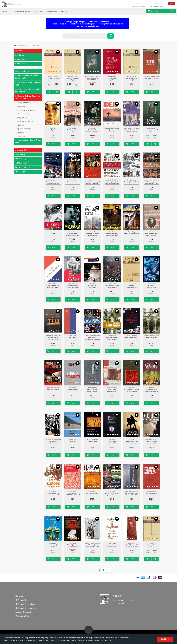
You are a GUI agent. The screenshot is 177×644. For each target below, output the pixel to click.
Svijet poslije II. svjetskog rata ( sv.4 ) (92, 546)
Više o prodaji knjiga (17, 11)
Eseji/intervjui (22, 107)
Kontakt (42, 11)
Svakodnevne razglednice (92, 287)
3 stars (54, 72)
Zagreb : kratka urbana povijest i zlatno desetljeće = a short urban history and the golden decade (112, 495)
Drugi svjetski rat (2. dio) (132, 182)
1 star (49, 72)
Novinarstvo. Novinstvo (25, 121)
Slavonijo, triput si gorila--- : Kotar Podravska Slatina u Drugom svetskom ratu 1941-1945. (151, 495)
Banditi (53, 234)
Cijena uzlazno (21, 59)
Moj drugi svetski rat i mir (151, 131)
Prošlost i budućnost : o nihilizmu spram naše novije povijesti (53, 184)
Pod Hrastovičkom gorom (73, 131)
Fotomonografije (23, 114)
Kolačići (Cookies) (23, 612)
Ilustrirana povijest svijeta (53, 546)
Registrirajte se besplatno (138, 6)
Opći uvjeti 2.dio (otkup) (26, 604)
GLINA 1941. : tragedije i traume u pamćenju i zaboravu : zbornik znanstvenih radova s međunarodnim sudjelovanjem (132, 547)
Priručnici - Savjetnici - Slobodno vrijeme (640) (28, 90)
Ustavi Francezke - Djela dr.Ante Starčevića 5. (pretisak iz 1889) (53, 287)
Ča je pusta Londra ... (132, 337)
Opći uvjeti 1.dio (22, 600)
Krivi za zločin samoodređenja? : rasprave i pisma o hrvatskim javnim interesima (112, 391)
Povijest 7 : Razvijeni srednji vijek (73, 79)
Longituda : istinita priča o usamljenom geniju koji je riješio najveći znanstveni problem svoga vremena (112, 236)
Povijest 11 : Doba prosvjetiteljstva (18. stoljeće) (132, 80)
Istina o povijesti (73, 389)
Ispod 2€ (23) (20, 154)
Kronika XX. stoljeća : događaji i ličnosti (132, 131)
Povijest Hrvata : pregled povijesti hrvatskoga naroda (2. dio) (92, 184)
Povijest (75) (21, 136)
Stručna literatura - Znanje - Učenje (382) (29, 141)
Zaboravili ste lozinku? (157, 6)
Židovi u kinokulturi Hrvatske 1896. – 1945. (73, 287)
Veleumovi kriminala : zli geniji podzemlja (112, 338)
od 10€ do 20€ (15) (23, 167)
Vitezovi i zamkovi (73, 182)
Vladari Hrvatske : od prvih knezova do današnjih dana (132, 443)
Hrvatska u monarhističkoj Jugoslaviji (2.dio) (151, 287)
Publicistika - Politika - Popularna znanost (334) (28, 97)
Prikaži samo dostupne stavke (28, 46)
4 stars (56, 72)
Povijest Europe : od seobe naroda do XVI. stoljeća (53, 495)
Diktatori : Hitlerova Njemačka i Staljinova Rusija (73, 236)
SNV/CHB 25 (73, 337)
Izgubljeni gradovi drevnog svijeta (53, 338)
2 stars (52, 72)
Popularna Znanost (24, 129)
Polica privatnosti (23, 616)
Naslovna (6, 11)
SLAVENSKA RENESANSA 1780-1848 (73, 494)
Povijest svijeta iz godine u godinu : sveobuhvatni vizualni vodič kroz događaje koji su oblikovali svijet (112, 184)
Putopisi (20, 133)
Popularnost (20, 55)
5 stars (59, 72)
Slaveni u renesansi (151, 337)
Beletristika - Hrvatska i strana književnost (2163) (27, 77)
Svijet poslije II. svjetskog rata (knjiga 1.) (92, 338)
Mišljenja (35, 11)
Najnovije (19, 51)
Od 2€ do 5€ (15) (22, 159)
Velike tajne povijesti (53, 389)
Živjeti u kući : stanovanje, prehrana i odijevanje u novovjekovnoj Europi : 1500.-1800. (92, 132)
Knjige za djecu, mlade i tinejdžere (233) (28, 84)
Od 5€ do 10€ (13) (22, 163)
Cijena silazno (21, 64)
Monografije (22, 118)
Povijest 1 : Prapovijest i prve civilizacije (53, 79)
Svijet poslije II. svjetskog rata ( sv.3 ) (151, 183)
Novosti (28, 11)
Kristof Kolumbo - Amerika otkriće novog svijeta (151, 391)
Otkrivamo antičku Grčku (132, 234)
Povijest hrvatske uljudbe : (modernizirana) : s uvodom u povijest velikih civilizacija (112, 80)
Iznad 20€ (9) (20, 172)
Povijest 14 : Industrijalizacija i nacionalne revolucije (132, 287)
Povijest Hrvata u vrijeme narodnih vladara (132, 390)
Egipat (53, 130)
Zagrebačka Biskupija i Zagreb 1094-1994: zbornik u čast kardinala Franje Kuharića (132, 495)
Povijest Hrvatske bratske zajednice (112, 442)
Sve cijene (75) (21, 150)
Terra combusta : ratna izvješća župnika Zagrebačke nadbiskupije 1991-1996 (112, 287)
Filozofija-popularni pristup (26, 110)
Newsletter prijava (52, 11)
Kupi (47, 92)
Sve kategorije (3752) (23, 71)
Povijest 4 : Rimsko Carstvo (151, 546)
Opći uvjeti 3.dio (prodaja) (26, 608)
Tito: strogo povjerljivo (151, 78)
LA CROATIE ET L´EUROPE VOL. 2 (92, 79)
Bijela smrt (73, 441)
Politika (20, 125)
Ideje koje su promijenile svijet (112, 131)
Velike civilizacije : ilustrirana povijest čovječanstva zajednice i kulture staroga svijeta (151, 443)
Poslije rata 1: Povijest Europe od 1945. (92, 235)
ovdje (57, 640)
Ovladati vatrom (92, 441)
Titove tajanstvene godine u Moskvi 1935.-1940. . (73, 547)
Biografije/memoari (24, 103)
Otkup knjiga (63, 11)
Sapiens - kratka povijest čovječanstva (112, 546)
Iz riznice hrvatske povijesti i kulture (92, 390)
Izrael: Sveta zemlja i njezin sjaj (92, 494)
